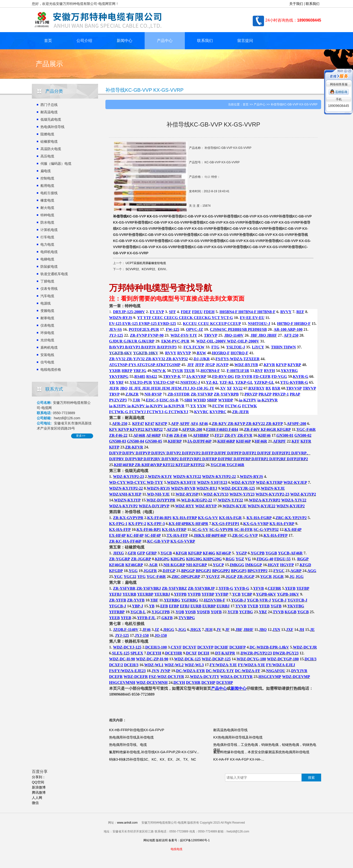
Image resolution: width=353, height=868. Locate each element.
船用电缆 (47, 186)
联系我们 (313, 4)
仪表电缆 (47, 325)
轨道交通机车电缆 (54, 274)
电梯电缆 (47, 259)
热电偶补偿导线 (52, 127)
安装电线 (47, 355)
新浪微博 (39, 787)
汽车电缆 (47, 296)
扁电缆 (46, 171)
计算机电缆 (49, 230)
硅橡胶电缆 (49, 141)
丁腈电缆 (47, 281)
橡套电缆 (47, 200)
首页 (48, 41)
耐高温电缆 (49, 112)
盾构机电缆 (49, 347)
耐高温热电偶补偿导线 (230, 730)
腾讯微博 (39, 792)
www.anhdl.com (127, 823)
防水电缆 (47, 222)
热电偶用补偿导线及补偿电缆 (131, 737)
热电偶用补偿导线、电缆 (128, 745)
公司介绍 (84, 41)
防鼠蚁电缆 (49, 267)
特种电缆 (47, 215)
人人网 (37, 798)
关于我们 (296, 4)
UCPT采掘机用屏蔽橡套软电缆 (146, 263)
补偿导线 (120, 216)
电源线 (46, 303)
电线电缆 (176, 849)
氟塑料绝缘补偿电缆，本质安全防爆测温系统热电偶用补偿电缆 (261, 752)
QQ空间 (38, 782)
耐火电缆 (47, 208)
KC (129, 216)
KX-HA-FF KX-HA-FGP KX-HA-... (239, 759)
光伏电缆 (47, 340)
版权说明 (162, 840)
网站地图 (149, 840)
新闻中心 (125, 41)
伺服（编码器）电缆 (56, 164)
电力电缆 (47, 244)
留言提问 (245, 41)
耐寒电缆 (47, 318)
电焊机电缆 (49, 252)
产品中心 (165, 41)
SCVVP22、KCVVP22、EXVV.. (146, 269)
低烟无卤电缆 (51, 119)
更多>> (81, 436)
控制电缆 (47, 178)
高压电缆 (47, 156)
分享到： (39, 777)
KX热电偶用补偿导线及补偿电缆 (238, 737)
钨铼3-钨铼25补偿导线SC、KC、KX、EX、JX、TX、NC (153, 759)
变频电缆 (47, 311)
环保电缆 (47, 333)
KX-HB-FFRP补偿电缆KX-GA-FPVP (137, 730)
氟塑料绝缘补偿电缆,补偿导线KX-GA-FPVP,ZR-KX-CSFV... (154, 752)
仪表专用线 (49, 289)
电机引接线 (49, 193)
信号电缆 (47, 362)
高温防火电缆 (51, 149)
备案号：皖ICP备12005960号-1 (189, 840)
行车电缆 (47, 237)
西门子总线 (49, 105)
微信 (35, 803)
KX (149, 216)
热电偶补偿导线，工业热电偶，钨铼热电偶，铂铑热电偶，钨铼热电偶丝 (265, 747)
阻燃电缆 (47, 134)
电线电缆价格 (51, 370)
